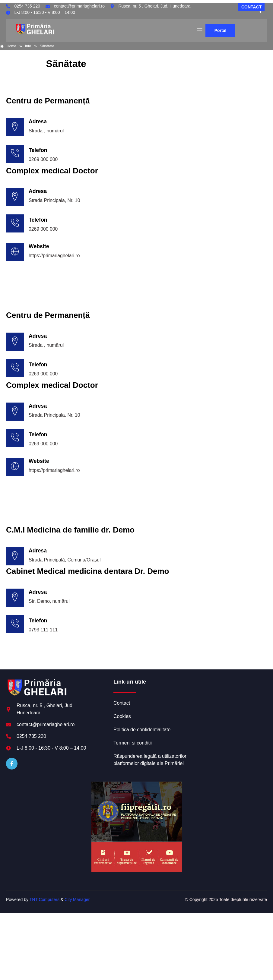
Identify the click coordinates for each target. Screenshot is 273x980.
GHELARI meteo (229, 704)
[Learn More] (136, 255)
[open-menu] (199, 30)
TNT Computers (44, 903)
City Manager (77, 903)
